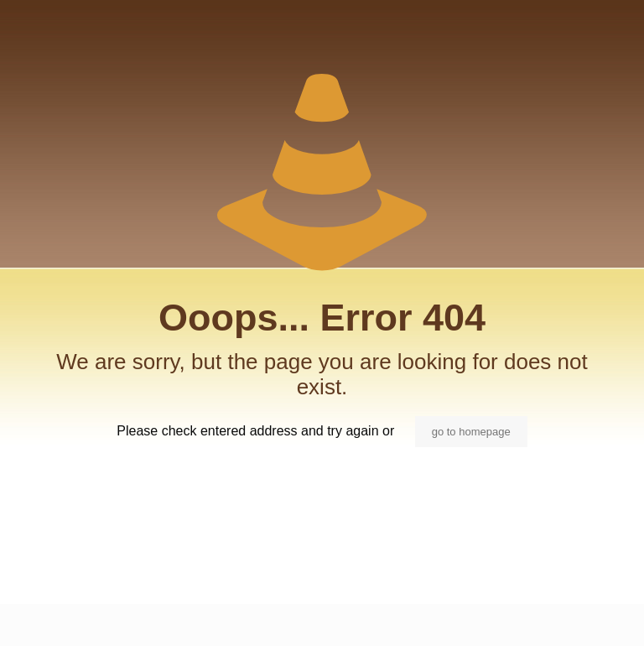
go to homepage (471, 432)
